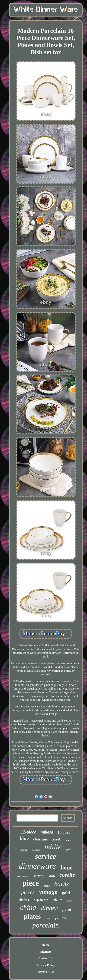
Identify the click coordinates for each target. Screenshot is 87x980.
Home (46, 945)
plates (32, 916)
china (28, 907)
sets (48, 918)
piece (31, 883)
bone (66, 868)
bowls (62, 884)
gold (66, 893)
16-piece (64, 832)
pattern (61, 918)
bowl (69, 900)
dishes (24, 900)
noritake (36, 850)
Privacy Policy (46, 965)
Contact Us (46, 958)
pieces (28, 892)
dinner (49, 908)
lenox (69, 840)
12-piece (28, 832)
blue (24, 838)
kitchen (24, 850)
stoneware (23, 876)
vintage (48, 892)
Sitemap (46, 952)
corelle (67, 875)
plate (57, 900)
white (53, 847)
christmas (40, 839)
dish (52, 876)
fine (69, 849)
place (47, 886)
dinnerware (37, 866)
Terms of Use (45, 972)
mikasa (47, 832)
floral (67, 909)
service (46, 856)
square (41, 899)
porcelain (46, 925)
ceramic (56, 840)
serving (39, 876)
